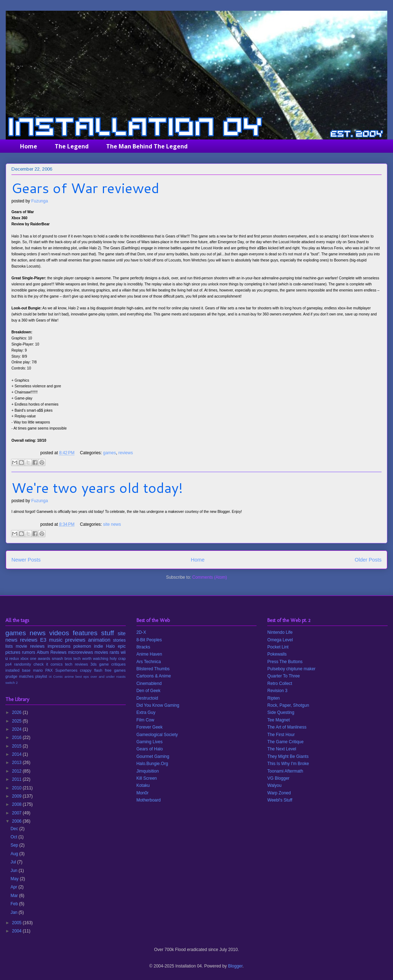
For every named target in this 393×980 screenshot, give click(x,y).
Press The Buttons (285, 662)
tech (77, 658)
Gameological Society (157, 735)
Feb (15, 904)
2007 (18, 813)
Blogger (235, 966)
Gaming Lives (150, 742)
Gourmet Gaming (153, 756)
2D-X (141, 632)
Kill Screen (147, 778)
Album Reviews (52, 652)
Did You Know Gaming (158, 705)
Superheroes (66, 670)
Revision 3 (277, 691)
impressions (59, 646)
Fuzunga (39, 201)
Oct (14, 837)
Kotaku (143, 785)
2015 (18, 746)
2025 (18, 721)
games (110, 453)
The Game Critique (285, 742)
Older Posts (368, 560)
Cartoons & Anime (154, 676)
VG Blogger (278, 778)
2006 (18, 821)
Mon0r (143, 793)
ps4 (8, 664)
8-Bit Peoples (149, 640)
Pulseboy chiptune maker (291, 669)
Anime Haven (149, 654)
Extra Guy (146, 712)
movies (101, 652)
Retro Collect (280, 683)
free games (115, 670)
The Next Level (282, 749)
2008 (18, 804)
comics (56, 664)
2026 (18, 712)
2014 (18, 754)
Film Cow (145, 720)
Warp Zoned (279, 793)
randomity (22, 664)
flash (98, 670)
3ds (93, 664)
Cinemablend (149, 683)
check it (41, 664)
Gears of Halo (150, 749)
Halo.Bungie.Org (152, 764)
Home (29, 146)
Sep (15, 845)
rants (115, 652)
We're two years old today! (97, 487)
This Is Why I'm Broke (288, 764)
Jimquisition (148, 771)
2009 (18, 796)
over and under (103, 677)
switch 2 (12, 683)
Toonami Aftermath (285, 771)
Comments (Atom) (210, 577)
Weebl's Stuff (280, 800)
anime (69, 677)
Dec (15, 829)
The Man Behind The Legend (147, 146)
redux (14, 658)
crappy (86, 670)
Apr (14, 887)
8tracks (143, 647)
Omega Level (280, 640)
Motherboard (149, 800)
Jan (14, 912)
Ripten (273, 698)
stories (119, 640)
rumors (28, 652)
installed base (18, 670)
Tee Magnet (278, 720)
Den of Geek (148, 691)
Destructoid (147, 698)
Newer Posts (26, 560)
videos (59, 633)
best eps (82, 677)
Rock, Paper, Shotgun (288, 705)
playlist (41, 676)
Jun (14, 871)
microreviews (80, 652)
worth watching (95, 658)
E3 (43, 640)
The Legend (72, 146)
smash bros (62, 658)
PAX (49, 670)
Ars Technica (149, 662)
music (56, 640)
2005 (18, 923)
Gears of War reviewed (85, 188)
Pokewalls (277, 654)
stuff (108, 633)
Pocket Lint (278, 647)
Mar (15, 896)
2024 (18, 729)
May (15, 879)
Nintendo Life (280, 632)
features (85, 633)
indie (98, 646)
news (38, 633)
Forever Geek (150, 727)
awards (44, 658)
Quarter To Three (283, 676)
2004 (18, 931)
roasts (121, 677)
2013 (18, 763)
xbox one (28, 658)
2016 (18, 738)
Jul (14, 862)
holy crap (118, 658)
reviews (126, 453)
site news (112, 524)
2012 (18, 771)
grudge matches (19, 676)
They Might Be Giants (288, 756)
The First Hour (281, 735)
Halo (111, 646)
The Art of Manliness (287, 727)
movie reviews (30, 646)
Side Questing (281, 712)
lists (9, 646)
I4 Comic (56, 677)
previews (75, 640)
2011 (18, 779)
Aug (15, 854)
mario (38, 670)
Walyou (274, 785)
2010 (18, 788)
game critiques (112, 664)
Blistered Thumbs (153, 669)
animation (99, 640)
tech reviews (76, 664)
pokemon (82, 646)
